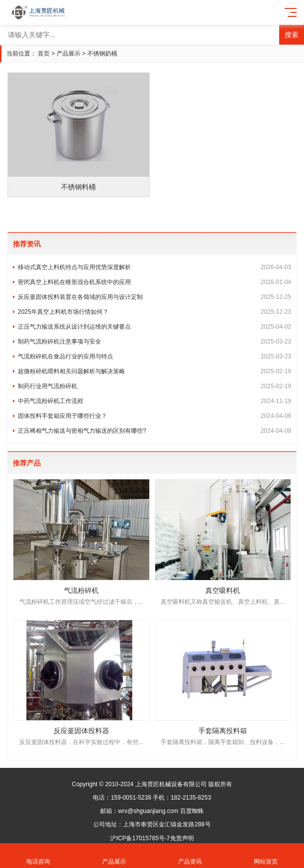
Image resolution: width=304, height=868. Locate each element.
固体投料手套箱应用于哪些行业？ (154, 416)
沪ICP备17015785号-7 (140, 838)
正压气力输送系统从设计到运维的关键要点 (154, 327)
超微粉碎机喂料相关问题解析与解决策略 (154, 371)
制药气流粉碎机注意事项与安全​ (154, 342)
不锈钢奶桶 (102, 54)
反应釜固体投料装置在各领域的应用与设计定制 (154, 297)
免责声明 (182, 838)
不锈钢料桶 (78, 187)
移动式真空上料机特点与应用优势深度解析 (154, 267)
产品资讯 (190, 856)
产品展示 (68, 54)
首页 (44, 54)
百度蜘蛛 (192, 811)
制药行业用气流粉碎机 (154, 386)
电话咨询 (38, 856)
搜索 (292, 35)
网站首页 (266, 856)
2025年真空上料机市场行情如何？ (154, 312)
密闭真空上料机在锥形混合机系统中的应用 (154, 282)
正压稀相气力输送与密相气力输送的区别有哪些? (154, 431)
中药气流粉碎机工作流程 (154, 401)
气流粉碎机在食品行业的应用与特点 (154, 356)
